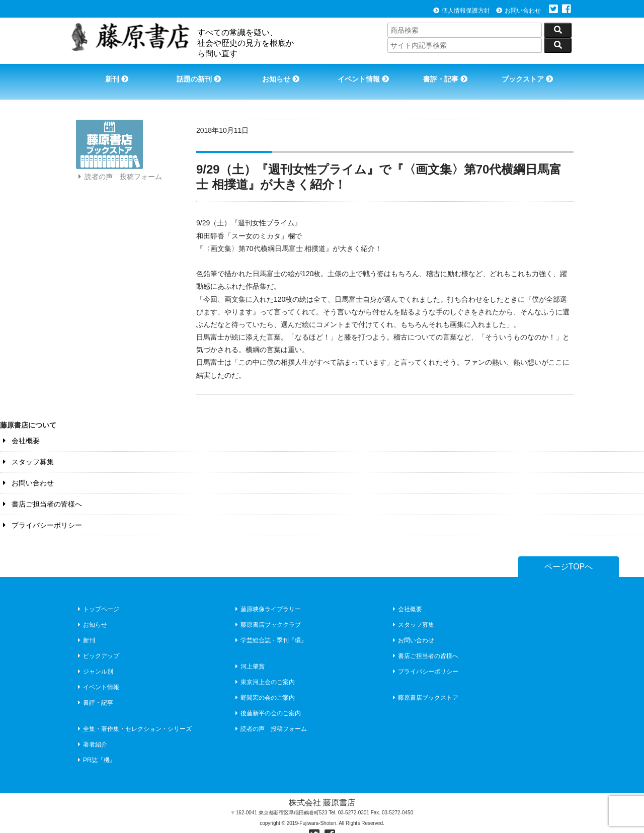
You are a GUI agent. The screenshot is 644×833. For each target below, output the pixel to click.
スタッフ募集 (27, 447)
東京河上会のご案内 (264, 668)
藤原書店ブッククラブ (267, 610)
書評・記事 (448, 74)
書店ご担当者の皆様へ (41, 489)
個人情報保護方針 (462, 11)
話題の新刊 (196, 74)
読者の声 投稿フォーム (119, 180)
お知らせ (280, 74)
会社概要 (20, 426)
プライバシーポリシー (41, 511)
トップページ (97, 595)
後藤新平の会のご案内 (267, 699)
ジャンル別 (94, 657)
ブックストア (531, 74)
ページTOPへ (569, 552)
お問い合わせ (518, 11)
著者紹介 (91, 730)
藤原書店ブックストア (424, 683)
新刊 (112, 74)
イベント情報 (364, 74)
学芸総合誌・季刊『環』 (270, 626)
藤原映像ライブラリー (267, 595)
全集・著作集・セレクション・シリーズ (134, 714)
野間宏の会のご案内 (264, 683)
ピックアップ (97, 641)
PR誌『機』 (96, 745)
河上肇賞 (249, 652)
